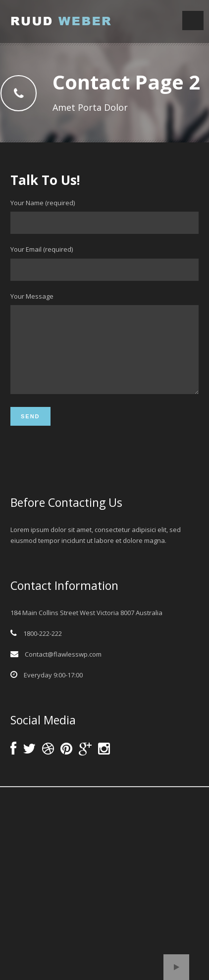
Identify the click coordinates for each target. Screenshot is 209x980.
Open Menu (193, 21)
